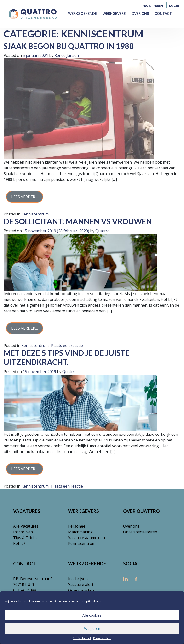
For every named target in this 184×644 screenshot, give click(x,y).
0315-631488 (25, 590)
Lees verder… (25, 197)
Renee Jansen (66, 55)
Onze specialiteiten (140, 532)
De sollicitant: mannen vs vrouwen (78, 221)
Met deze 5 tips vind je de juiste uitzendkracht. (67, 357)
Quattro (102, 231)
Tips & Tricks (25, 538)
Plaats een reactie (67, 346)
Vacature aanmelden (86, 538)
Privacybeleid (102, 638)
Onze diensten (81, 590)
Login (174, 6)
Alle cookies (92, 615)
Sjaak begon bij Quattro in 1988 (69, 46)
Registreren (153, 6)
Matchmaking (80, 532)
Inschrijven (23, 532)
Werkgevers (114, 14)
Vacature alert (81, 584)
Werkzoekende (82, 14)
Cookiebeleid (82, 638)
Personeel (77, 526)
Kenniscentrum (35, 214)
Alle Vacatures (26, 526)
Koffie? (19, 543)
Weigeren (92, 628)
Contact (163, 14)
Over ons (140, 14)
